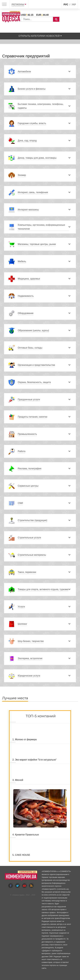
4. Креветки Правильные (26, 835)
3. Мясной (18, 780)
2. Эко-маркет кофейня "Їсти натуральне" (35, 760)
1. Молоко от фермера (25, 739)
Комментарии (18, 895)
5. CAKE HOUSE (21, 855)
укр (74, 5)
